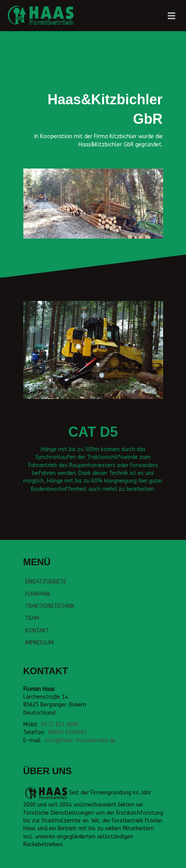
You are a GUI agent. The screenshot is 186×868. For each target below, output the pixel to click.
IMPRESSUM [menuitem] (39, 643)
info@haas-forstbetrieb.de (80, 741)
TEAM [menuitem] (32, 618)
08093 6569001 (68, 732)
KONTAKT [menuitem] (37, 631)
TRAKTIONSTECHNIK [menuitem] (50, 606)
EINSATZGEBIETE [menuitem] (46, 582)
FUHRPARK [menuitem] (38, 594)
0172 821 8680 (60, 725)
